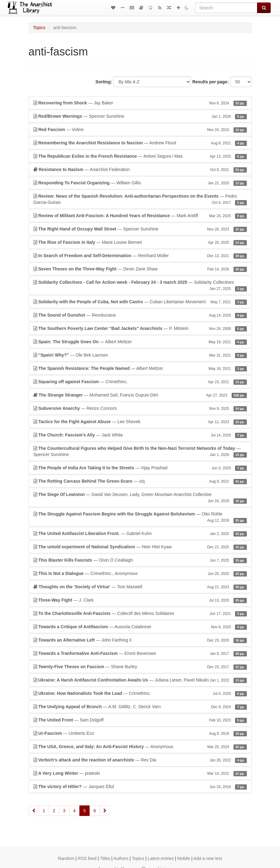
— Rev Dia (140, 760)
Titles (105, 858)
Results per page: (210, 82)
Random (66, 858)
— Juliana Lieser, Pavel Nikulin (140, 680)
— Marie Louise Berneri (140, 242)
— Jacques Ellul (140, 787)
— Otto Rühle (140, 517)
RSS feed (87, 858)
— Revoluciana (140, 315)
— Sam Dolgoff (140, 720)
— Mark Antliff (140, 216)
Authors (121, 858)
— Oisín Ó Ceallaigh (140, 560)
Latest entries (161, 858)
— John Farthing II (140, 640)
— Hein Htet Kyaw (140, 547)
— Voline (140, 129)
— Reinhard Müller (140, 256)
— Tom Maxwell (140, 587)
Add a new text (208, 858)
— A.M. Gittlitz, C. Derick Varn (140, 707)
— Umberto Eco (140, 733)
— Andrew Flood (140, 143)
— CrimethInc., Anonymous (140, 573)
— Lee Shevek (140, 422)
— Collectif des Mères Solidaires (140, 613)
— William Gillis (140, 183)
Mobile (184, 858)
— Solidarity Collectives (140, 286)
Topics (39, 28)
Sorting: (104, 82)
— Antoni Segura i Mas (140, 156)
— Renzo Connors (140, 408)
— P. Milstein (140, 328)
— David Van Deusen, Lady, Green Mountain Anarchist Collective (140, 498)
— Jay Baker (140, 103)
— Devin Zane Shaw (140, 269)
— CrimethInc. (140, 382)
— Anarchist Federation (140, 169)
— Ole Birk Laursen (140, 355)
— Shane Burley (140, 667)
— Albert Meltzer (140, 342)
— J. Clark (140, 600)
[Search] (226, 8)
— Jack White (140, 435)
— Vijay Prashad (140, 468)
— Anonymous (140, 747)
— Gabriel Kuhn (140, 533)
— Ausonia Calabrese (140, 627)
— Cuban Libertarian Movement (140, 302)
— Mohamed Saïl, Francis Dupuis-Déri (140, 395)
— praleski (140, 773)
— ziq (140, 481)
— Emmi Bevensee (140, 653)
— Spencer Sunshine (140, 116)
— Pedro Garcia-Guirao (140, 199)
